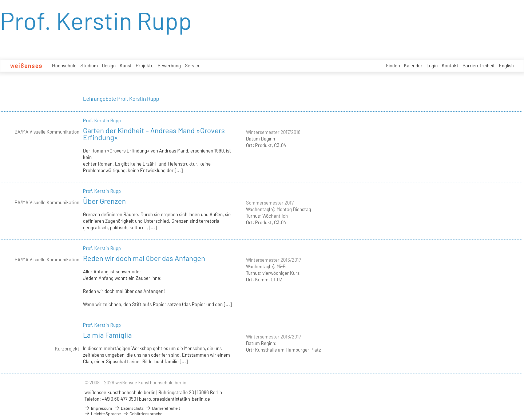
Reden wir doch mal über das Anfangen (144, 258)
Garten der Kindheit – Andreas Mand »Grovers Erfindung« (154, 134)
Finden (393, 66)
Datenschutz (129, 408)
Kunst (126, 66)
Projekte (145, 66)
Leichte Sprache (103, 413)
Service (193, 66)
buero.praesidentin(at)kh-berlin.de (174, 399)
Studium (89, 66)
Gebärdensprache (143, 413)
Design (109, 66)
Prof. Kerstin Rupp (102, 120)
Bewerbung (169, 66)
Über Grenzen (104, 201)
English (506, 66)
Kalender (413, 66)
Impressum (98, 408)
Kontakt (450, 66)
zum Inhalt (0, 0)
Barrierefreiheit (479, 66)
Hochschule (64, 66)
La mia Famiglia (107, 335)
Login (432, 66)
